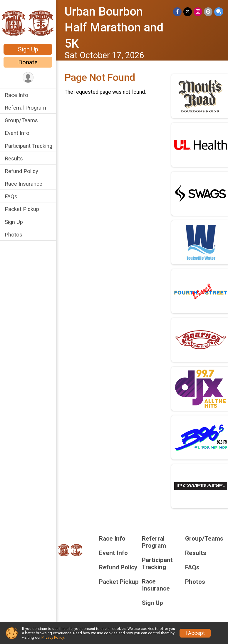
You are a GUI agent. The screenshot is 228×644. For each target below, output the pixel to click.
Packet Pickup (22, 209)
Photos (14, 235)
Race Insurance (24, 184)
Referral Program (25, 108)
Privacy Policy (53, 637)
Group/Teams (21, 120)
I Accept (195, 633)
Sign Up (28, 49)
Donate (28, 62)
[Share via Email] (208, 12)
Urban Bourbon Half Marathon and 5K (114, 28)
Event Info (17, 133)
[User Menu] (28, 77)
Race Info (16, 95)
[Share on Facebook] (177, 12)
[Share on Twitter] (188, 12)
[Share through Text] (219, 12)
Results (14, 159)
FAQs (11, 196)
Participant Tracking (28, 146)
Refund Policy (21, 171)
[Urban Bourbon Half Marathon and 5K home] (28, 23)
